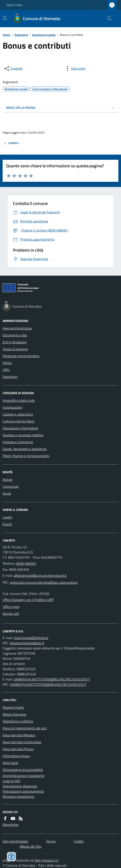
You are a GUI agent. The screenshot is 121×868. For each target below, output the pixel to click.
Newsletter (11, 825)
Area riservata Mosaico (19, 735)
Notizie (8, 480)
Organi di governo (15, 349)
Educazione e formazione (20, 428)
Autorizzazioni (13, 407)
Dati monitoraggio (15, 841)
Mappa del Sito (31, 846)
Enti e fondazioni (15, 342)
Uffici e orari (11, 607)
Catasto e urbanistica (18, 414)
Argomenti (21, 35)
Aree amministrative (17, 328)
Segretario (10, 377)
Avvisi (7, 493)
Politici (7, 363)
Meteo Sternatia (14, 714)
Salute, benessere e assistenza (25, 449)
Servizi (51, 841)
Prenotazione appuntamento (23, 791)
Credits (79, 841)
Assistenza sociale (44, 35)
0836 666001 (26, 563)
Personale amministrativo (21, 356)
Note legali (10, 763)
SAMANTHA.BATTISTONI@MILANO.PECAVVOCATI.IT (52, 679)
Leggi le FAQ (12, 781)
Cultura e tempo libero (18, 421)
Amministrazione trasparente (24, 776)
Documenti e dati (15, 335)
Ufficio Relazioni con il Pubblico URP (28, 600)
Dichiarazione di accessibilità (23, 770)
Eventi (7, 524)
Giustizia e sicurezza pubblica (23, 435)
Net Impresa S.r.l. (47, 860)
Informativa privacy (16, 756)
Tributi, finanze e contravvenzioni (26, 456)
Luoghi (7, 517)
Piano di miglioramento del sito (25, 728)
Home (6, 35)
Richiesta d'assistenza (18, 796)
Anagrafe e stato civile (19, 400)
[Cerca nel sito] (108, 19)
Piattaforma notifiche (18, 721)
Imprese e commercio (18, 442)
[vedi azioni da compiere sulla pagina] (75, 69)
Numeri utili (11, 614)
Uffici (6, 370)
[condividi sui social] (13, 69)
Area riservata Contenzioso (22, 742)
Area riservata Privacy (18, 749)
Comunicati (11, 486)
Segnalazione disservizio (20, 786)
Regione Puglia (14, 5)
